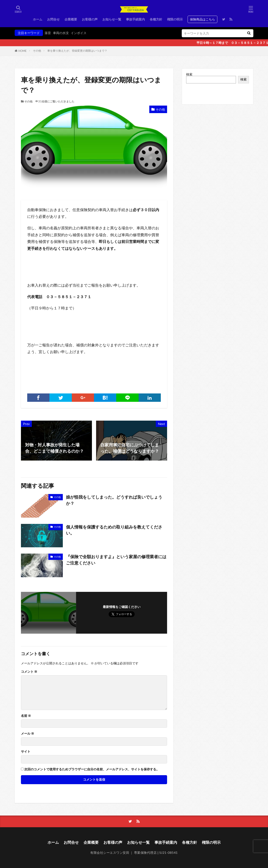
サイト (26, 751)
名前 (26, 716)
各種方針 (156, 19)
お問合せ (53, 19)
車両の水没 (61, 33)
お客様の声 (90, 19)
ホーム (38, 19)
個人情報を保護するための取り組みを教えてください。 (114, 530)
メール (28, 733)
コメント (29, 672)
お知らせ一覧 (112, 19)
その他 (37, 51)
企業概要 (71, 19)
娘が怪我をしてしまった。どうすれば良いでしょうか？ (114, 500)
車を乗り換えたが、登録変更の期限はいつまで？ (77, 51)
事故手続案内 (135, 19)
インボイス (79, 33)
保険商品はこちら (202, 19)
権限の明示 (175, 19)
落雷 (48, 33)
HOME (23, 51)
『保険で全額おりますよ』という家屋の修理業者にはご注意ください (116, 560)
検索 (189, 74)
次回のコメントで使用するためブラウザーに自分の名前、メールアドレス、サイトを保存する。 (92, 769)
